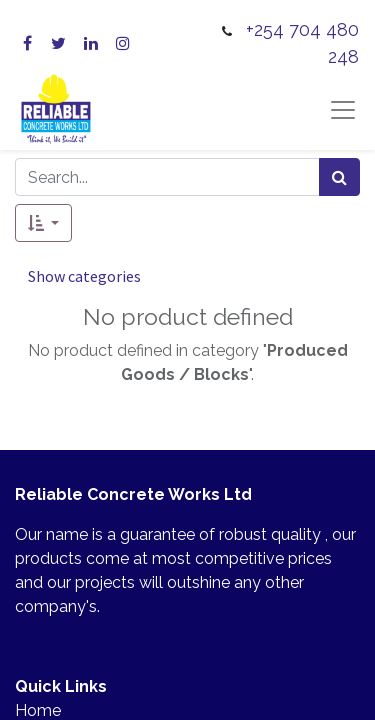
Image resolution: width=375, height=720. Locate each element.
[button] (43, 223)
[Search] (339, 177)
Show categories (84, 276)
